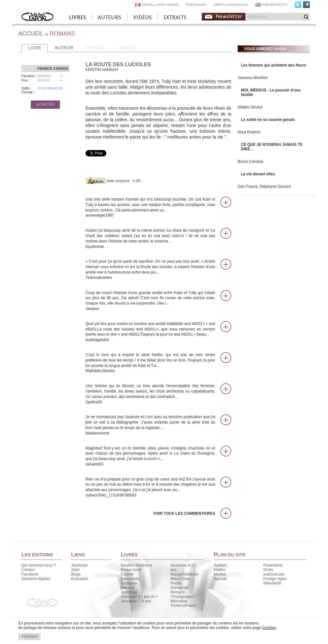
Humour (128, 588)
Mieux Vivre (180, 579)
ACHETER (45, 105)
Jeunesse (79, 565)
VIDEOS (127, 48)
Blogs (76, 574)
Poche (176, 583)
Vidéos (219, 570)
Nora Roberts (249, 132)
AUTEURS (110, 17)
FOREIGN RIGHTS (275, 5)
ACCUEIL (31, 34)
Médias (220, 574)
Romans (178, 592)
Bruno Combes (250, 162)
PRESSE (96, 48)
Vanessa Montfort (253, 78)
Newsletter (229, 16)
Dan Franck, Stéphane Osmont (264, 187)
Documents (131, 579)
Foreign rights (275, 579)
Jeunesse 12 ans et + (139, 597)
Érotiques (129, 583)
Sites (75, 570)
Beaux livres (131, 570)
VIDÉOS (142, 17)
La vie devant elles (258, 174)
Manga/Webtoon (184, 574)
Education (80, 579)
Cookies (269, 628)
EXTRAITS (175, 17)
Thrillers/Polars (183, 606)
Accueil (37, 17)
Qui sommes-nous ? (39, 565)
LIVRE (35, 48)
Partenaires (273, 565)
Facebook (306, 6)
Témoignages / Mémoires (183, 599)
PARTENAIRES (196, 5)
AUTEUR (64, 48)
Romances (180, 588)
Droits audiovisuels (274, 572)
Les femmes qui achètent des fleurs (273, 65)
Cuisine (127, 574)
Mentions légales (36, 579)
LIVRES (78, 17)
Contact (28, 570)
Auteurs (220, 565)
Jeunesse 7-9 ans (136, 601)
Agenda (220, 579)
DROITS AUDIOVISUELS (231, 5)
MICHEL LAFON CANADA (160, 5)
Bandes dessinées (136, 565)
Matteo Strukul (250, 107)
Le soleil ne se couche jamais (268, 120)
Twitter (298, 6)
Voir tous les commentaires (184, 513)
